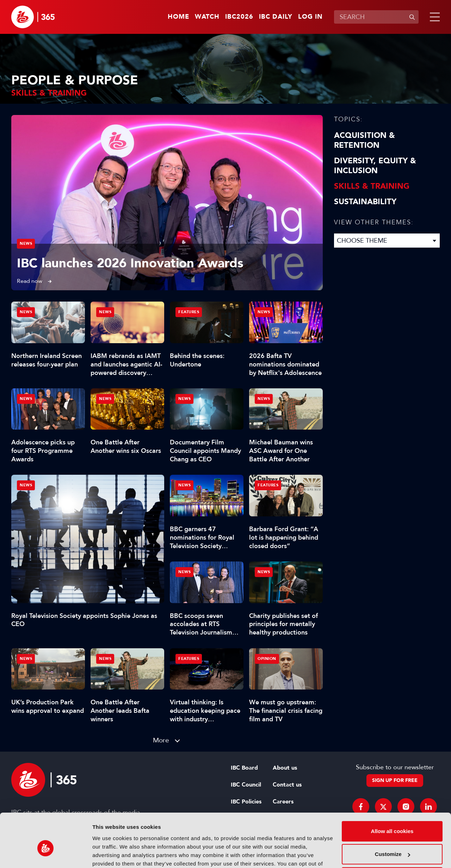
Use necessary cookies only (392, 840)
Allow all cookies (392, 794)
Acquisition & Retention (364, 140)
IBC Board (244, 768)
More (161, 740)
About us (285, 768)
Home (178, 17)
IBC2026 (239, 17)
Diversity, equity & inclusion (375, 166)
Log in (310, 17)
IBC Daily (276, 17)
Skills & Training (372, 186)
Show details (109, 854)
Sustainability (365, 202)
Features (189, 312)
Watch (207, 17)
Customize (393, 817)
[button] (433, 17)
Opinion (267, 659)
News (26, 244)
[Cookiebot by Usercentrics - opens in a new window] (46, 854)
